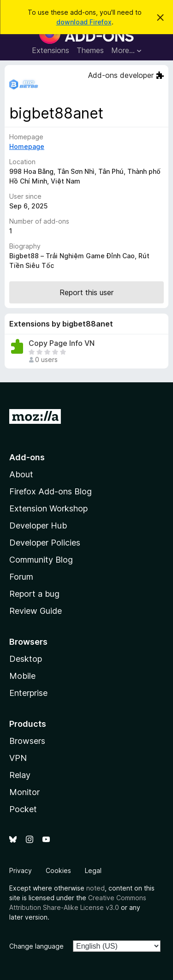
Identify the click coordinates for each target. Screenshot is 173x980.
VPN (18, 758)
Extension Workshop (48, 508)
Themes (90, 50)
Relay (20, 775)
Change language (36, 946)
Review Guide (36, 611)
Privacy (21, 870)
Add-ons (27, 457)
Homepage (27, 146)
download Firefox (84, 22)
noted (95, 888)
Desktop (26, 659)
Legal (93, 870)
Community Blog (41, 560)
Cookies (58, 870)
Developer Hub (38, 526)
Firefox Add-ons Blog (51, 491)
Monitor (24, 792)
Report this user (86, 292)
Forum (21, 577)
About (21, 474)
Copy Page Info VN (62, 343)
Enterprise (28, 693)
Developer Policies (45, 543)
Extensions (51, 50)
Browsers (27, 741)
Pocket (23, 809)
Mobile (22, 676)
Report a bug (34, 594)
